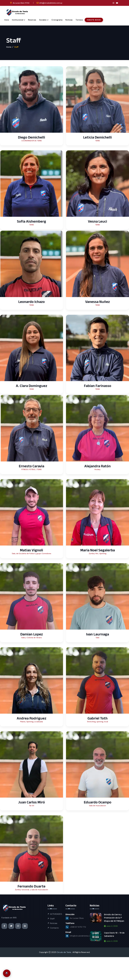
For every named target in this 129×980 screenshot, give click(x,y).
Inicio (7, 20)
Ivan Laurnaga (97, 634)
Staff (52, 919)
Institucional (17, 20)
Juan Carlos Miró (32, 802)
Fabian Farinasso (98, 386)
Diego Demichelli (32, 137)
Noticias (69, 20)
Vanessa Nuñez (97, 302)
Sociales (43, 20)
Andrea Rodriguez (32, 718)
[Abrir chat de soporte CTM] (7, 973)
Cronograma (57, 20)
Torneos (79, 20)
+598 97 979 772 (78, 927)
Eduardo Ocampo (98, 802)
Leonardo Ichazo (32, 302)
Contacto (54, 928)
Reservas (32, 20)
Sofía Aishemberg (32, 221)
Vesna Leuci (97, 221)
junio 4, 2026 (111, 926)
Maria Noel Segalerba (98, 550)
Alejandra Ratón (97, 466)
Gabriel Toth (98, 718)
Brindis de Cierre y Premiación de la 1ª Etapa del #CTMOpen (114, 918)
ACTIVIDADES (56, 914)
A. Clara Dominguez (32, 386)
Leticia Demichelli (97, 137)
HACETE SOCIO (94, 20)
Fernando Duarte (32, 886)
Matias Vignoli (32, 550)
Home (9, 47)
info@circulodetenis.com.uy (51, 3)
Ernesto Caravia (32, 466)
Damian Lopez (32, 634)
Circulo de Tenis (64, 952)
